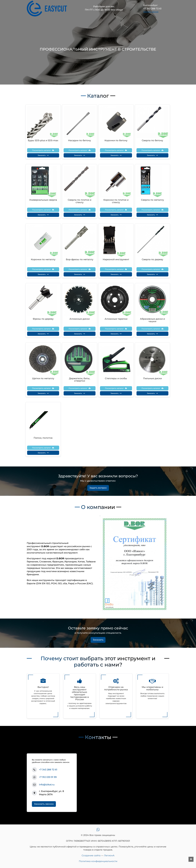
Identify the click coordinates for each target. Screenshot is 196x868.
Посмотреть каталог (43, 150)
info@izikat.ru (47, 785)
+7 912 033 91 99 (48, 777)
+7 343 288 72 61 (48, 770)
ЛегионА (109, 856)
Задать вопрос (98, 488)
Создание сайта (91, 856)
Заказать (43, 155)
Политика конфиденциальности (98, 861)
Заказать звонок (44, 804)
